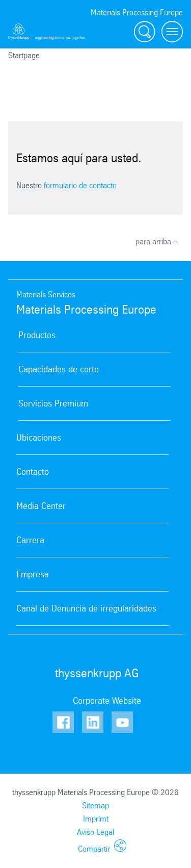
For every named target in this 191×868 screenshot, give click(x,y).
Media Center (41, 506)
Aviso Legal (95, 832)
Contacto (33, 472)
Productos (37, 335)
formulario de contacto (80, 185)
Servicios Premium (53, 403)
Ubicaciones (39, 438)
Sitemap (95, 806)
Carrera (30, 540)
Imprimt (96, 819)
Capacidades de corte (59, 369)
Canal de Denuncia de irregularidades (86, 608)
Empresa (33, 574)
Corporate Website (107, 701)
